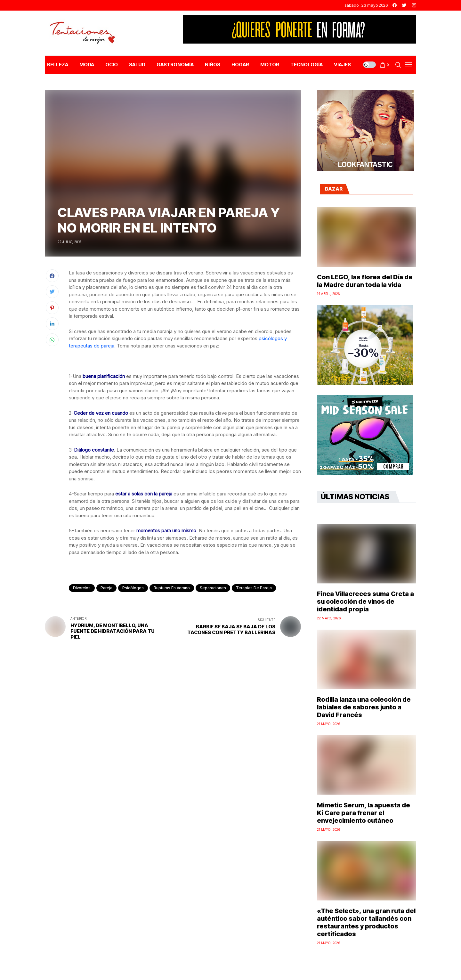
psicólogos (133, 588)
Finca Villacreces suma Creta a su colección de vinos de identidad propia (365, 601)
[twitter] (404, 5)
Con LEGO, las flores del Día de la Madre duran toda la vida (365, 281)
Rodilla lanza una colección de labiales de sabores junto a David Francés (364, 707)
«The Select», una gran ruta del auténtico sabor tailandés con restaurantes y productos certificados (366, 922)
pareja (106, 588)
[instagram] (414, 5)
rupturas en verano (172, 588)
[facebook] (395, 5)
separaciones (213, 588)
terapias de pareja (254, 588)
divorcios (82, 588)
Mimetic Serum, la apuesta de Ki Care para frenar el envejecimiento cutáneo (364, 813)
